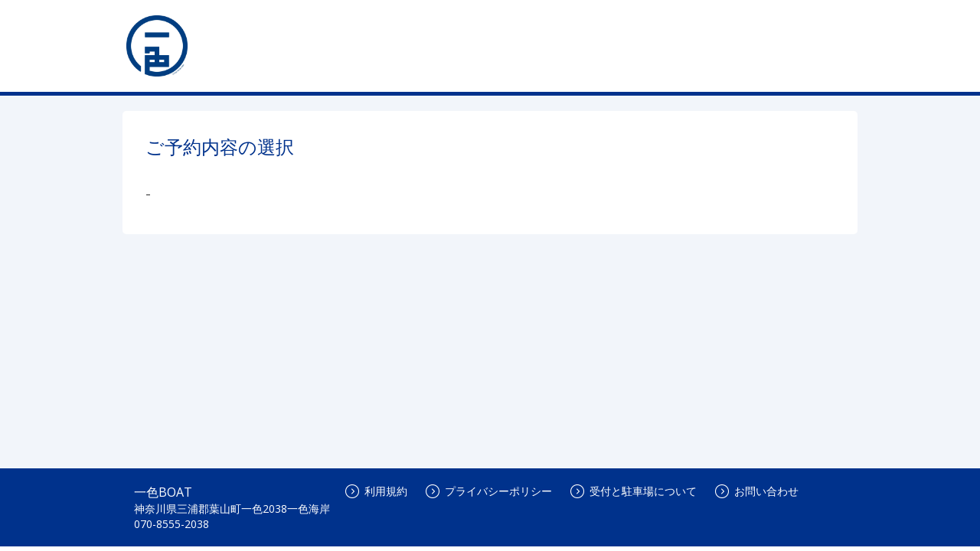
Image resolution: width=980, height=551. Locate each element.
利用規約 (376, 491)
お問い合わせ (757, 491)
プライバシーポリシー (489, 491)
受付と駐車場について (634, 491)
